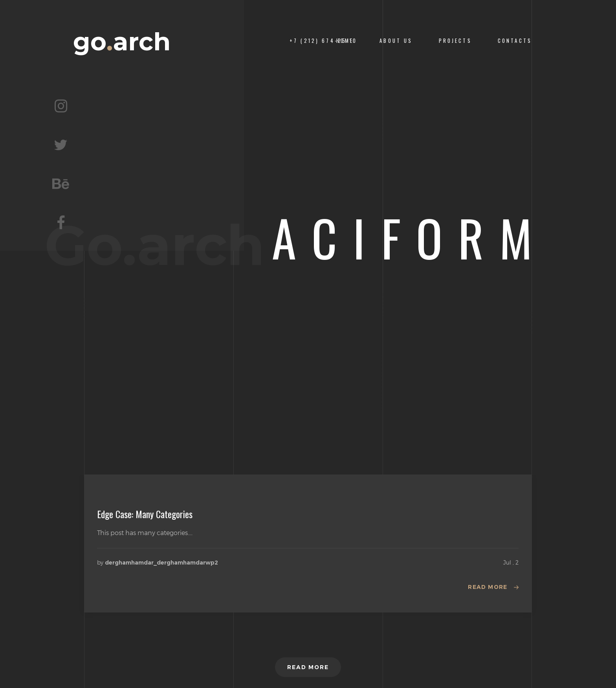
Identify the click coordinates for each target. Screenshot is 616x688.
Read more (488, 587)
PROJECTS (455, 41)
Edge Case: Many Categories (145, 514)
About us (396, 41)
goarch (122, 42)
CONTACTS (515, 41)
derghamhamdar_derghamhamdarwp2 (161, 563)
